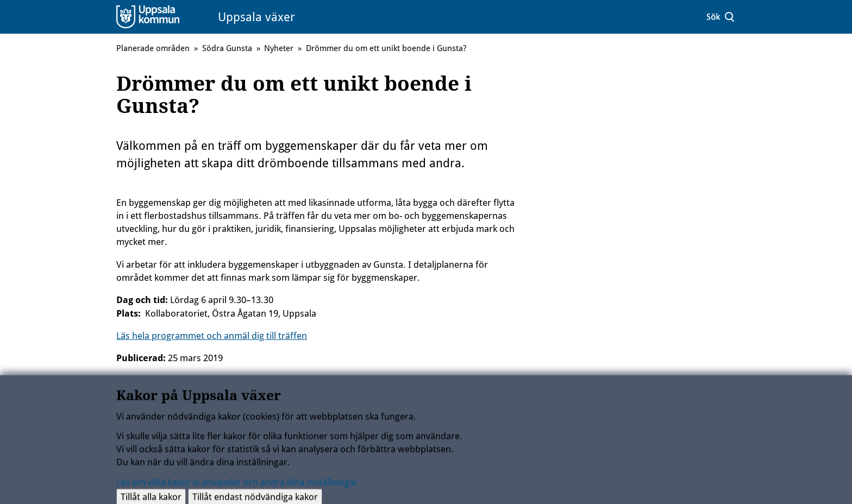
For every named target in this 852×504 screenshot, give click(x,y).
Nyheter (279, 48)
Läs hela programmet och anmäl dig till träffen (212, 336)
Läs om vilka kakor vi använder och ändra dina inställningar (237, 484)
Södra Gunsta (227, 48)
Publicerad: (141, 358)
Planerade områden (153, 48)
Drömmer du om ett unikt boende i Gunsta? (386, 48)
